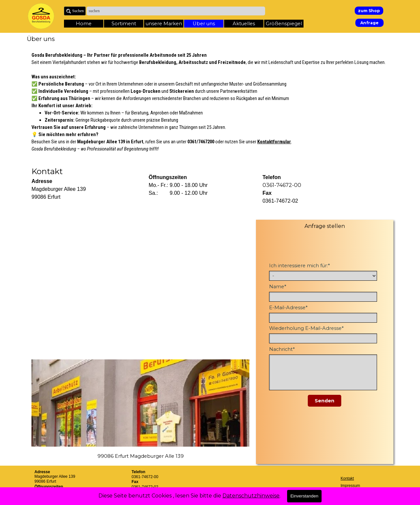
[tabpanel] (210, 102)
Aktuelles (244, 24)
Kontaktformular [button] (274, 142)
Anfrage (369, 23)
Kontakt (347, 478)
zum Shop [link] (369, 11)
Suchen (78, 11)
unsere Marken (164, 24)
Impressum (350, 486)
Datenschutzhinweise (251, 496)
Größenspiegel (284, 24)
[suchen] (176, 11)
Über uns (204, 24)
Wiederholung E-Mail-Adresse (306, 328)
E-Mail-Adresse (288, 308)
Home (84, 24)
